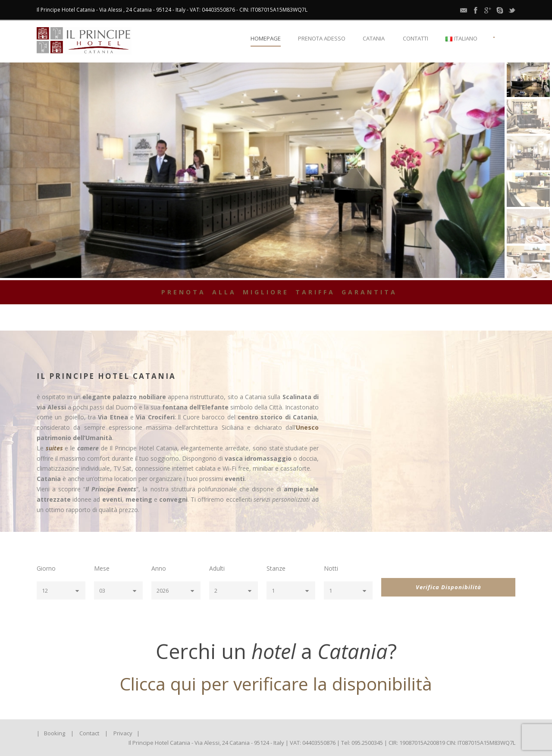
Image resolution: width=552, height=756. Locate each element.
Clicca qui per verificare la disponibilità (276, 684)
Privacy (123, 733)
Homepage (266, 38)
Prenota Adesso (322, 38)
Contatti (416, 38)
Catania (374, 38)
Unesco (307, 427)
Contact (89, 733)
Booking (55, 733)
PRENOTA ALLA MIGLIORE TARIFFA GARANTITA (279, 292)
